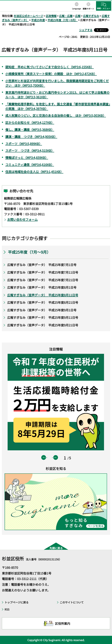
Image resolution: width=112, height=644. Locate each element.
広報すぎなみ (91, 16)
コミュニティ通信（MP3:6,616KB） (30, 165)
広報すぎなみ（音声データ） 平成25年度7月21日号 (43, 280)
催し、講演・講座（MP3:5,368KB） (30, 129)
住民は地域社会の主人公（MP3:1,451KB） (34, 172)
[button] (77, 6)
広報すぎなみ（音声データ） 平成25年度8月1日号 (42, 287)
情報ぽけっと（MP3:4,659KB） (27, 157)
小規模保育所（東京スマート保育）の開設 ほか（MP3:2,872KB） (51, 74)
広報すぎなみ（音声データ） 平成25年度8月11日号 (43, 295)
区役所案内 (63, 623)
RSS (7, 609)
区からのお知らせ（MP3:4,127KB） (30, 122)
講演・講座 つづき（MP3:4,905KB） (31, 137)
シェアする (86, 30)
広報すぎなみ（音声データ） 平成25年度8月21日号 (43, 302)
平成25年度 (38, 20)
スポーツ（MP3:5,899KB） (24, 144)
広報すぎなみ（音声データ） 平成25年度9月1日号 (42, 310)
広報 (78, 16)
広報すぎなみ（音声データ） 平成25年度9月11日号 (43, 317)
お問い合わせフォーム (22, 219)
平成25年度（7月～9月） (63, 20)
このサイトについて (72, 602)
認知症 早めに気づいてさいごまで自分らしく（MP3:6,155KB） (50, 67)
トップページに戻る (17, 602)
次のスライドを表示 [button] (56, 457)
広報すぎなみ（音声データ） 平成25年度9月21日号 (43, 325)
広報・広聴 (66, 16)
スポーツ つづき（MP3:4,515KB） (30, 150)
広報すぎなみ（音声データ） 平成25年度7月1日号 (42, 265)
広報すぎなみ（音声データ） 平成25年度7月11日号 (43, 272)
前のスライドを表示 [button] (44, 457)
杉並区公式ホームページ (29, 16)
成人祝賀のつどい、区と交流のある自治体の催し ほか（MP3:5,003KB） (56, 115)
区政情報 (51, 16)
